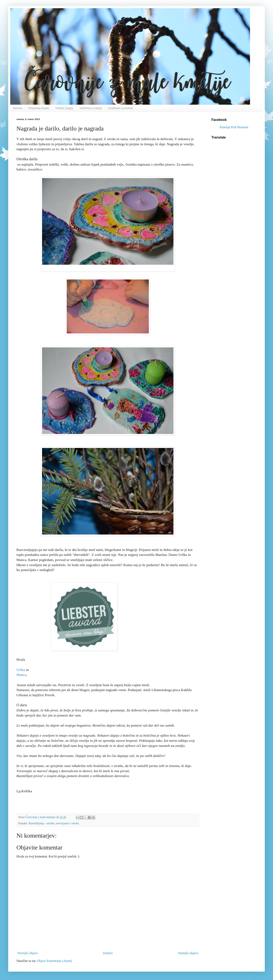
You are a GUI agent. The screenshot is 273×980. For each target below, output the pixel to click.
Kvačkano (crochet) (121, 108)
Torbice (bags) (64, 108)
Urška (21, 670)
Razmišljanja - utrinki (42, 823)
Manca (21, 675)
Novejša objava (28, 953)
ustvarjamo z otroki (67, 823)
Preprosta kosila (39, 108)
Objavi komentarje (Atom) (54, 961)
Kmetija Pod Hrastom (234, 127)
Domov (18, 108)
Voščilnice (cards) (91, 108)
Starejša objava (188, 953)
